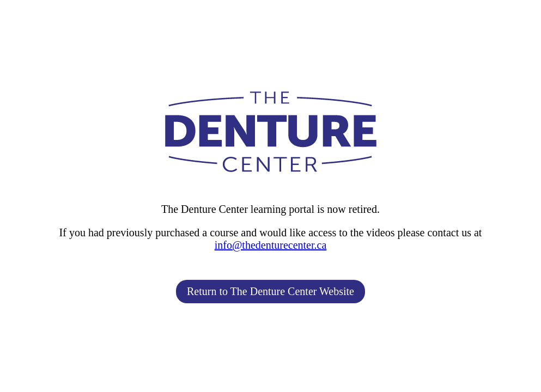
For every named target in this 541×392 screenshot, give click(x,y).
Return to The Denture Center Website (270, 291)
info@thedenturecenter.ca (271, 245)
